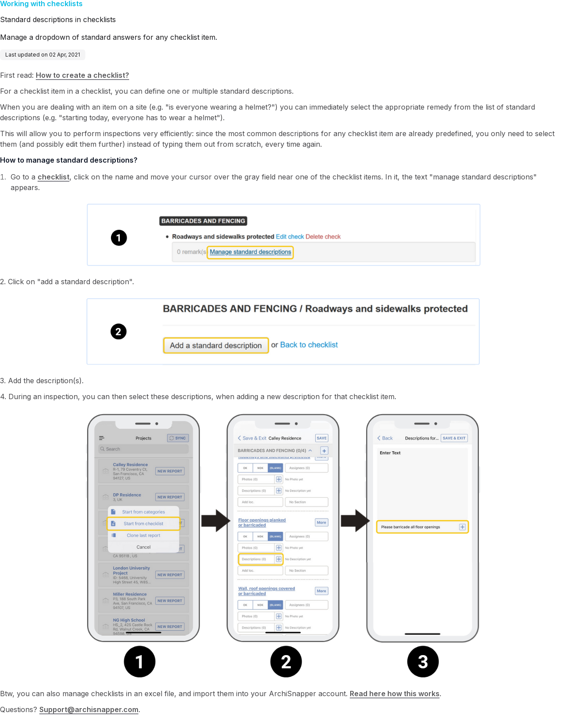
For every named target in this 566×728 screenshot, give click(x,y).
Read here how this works (395, 694)
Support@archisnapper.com (89, 709)
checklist (54, 177)
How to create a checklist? (82, 75)
